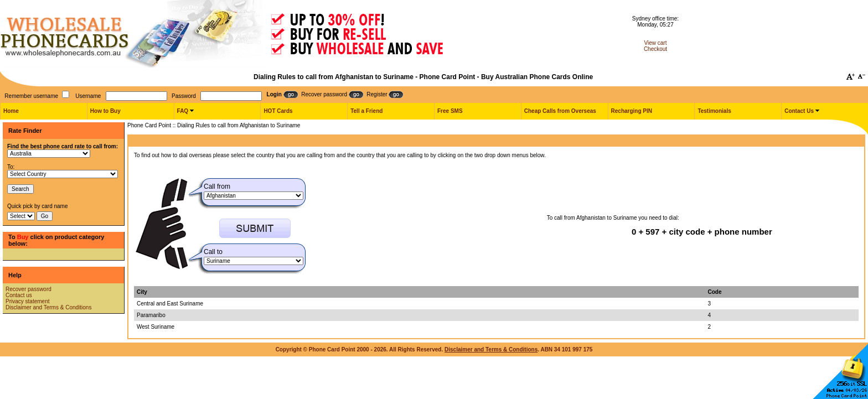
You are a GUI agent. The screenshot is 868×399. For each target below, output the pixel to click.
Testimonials (714, 111)
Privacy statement (27, 301)
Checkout (655, 49)
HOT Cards (278, 111)
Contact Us (799, 111)
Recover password (29, 289)
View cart (656, 43)
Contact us (19, 295)
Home (11, 111)
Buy (23, 237)
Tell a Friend (366, 111)
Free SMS (450, 111)
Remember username (31, 96)
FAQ (183, 111)
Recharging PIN (632, 111)
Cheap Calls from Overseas (560, 111)
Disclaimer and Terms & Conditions (48, 307)
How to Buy (105, 111)
